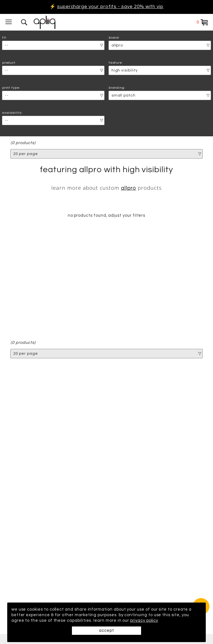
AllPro (129, 188)
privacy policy (144, 620)
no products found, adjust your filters (107, 215)
